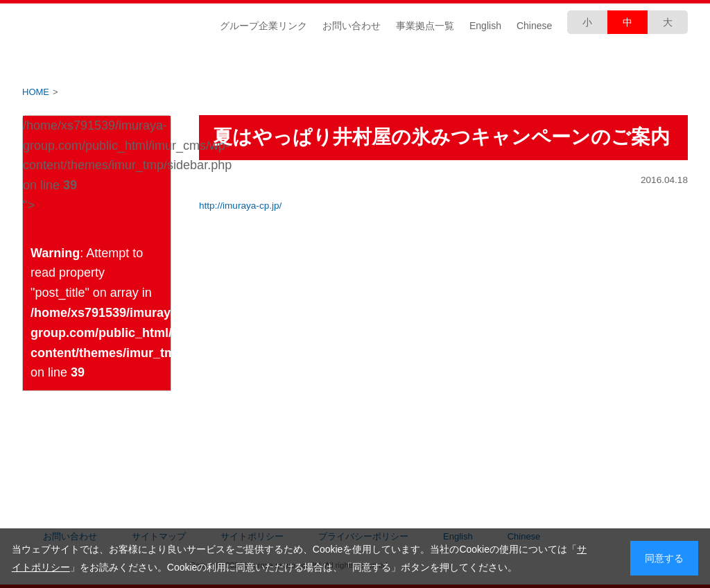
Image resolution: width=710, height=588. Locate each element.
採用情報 (632, 63)
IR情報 (189, 63)
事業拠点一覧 (425, 26)
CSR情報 (300, 63)
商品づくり (410, 63)
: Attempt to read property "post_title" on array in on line (101, 313)
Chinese (534, 26)
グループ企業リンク (263, 26)
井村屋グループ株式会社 (111, 25)
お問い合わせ (352, 26)
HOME (36, 92)
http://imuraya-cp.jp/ (240, 206)
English (485, 26)
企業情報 (78, 63)
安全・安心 (521, 63)
